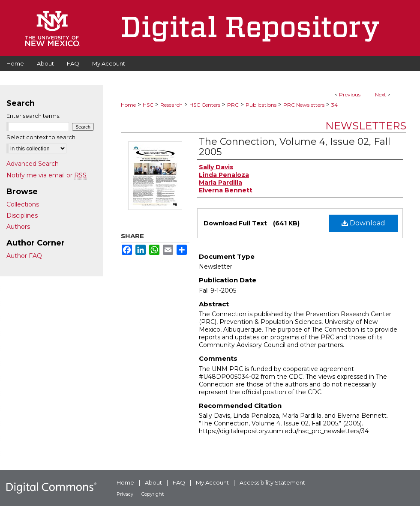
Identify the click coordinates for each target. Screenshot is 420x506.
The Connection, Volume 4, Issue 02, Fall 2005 (295, 147)
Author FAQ (24, 256)
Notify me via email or (46, 175)
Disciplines (22, 216)
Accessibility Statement (272, 482)
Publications (261, 105)
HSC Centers (205, 105)
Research (171, 105)
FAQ (179, 482)
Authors (18, 227)
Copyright (153, 494)
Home (128, 105)
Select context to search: (42, 137)
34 (334, 105)
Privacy (125, 494)
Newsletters (366, 126)
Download (363, 223)
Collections (23, 204)
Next (381, 94)
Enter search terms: (33, 116)
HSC (148, 105)
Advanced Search (33, 164)
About (153, 482)
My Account (212, 482)
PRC (233, 105)
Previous (350, 94)
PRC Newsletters (304, 105)
